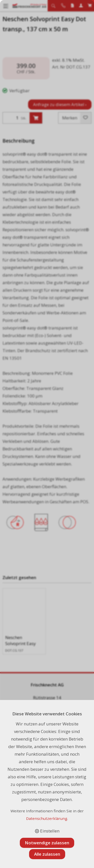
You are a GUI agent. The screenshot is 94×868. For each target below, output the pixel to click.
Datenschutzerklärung (47, 818)
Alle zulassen (47, 854)
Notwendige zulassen (47, 843)
